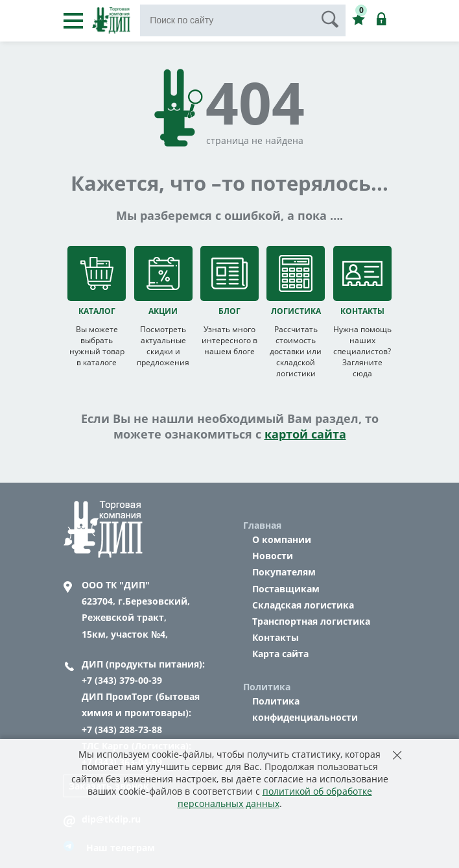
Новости (273, 556)
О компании (282, 539)
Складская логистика (303, 605)
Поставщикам (286, 589)
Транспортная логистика (311, 621)
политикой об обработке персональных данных (275, 797)
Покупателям (284, 572)
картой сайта (305, 434)
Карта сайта (280, 654)
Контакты (276, 637)
